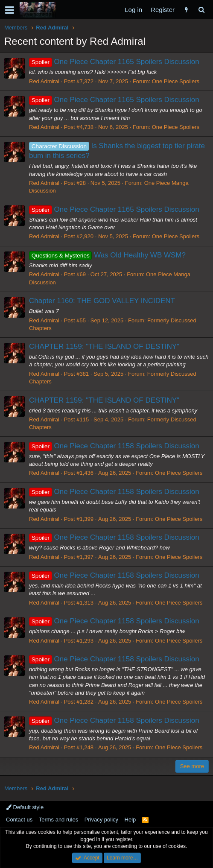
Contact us (19, 820)
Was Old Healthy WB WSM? (107, 255)
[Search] (201, 10)
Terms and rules (58, 820)
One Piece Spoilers (176, 81)
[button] (10, 10)
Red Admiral (44, 81)
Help (130, 820)
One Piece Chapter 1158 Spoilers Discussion (114, 446)
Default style (25, 807)
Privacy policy (101, 820)
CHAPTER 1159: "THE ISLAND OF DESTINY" (104, 346)
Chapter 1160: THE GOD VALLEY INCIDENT (102, 301)
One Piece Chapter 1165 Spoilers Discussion (114, 62)
